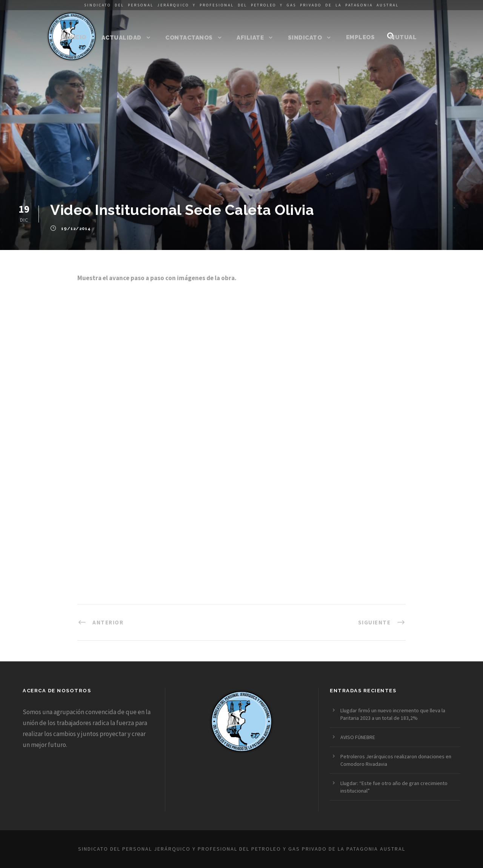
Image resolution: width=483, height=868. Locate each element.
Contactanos (189, 38)
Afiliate (250, 38)
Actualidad (122, 38)
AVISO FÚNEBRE (358, 737)
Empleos (361, 37)
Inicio (76, 37)
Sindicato (305, 38)
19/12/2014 (76, 229)
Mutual (403, 37)
